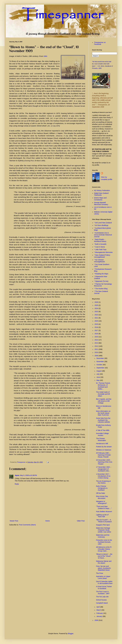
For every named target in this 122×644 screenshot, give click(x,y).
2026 (97, 302)
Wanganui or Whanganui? (102, 502)
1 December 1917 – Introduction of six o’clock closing (103, 476)
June (98, 377)
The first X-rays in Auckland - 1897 (103, 593)
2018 (97, 327)
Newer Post (14, 521)
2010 (97, 352)
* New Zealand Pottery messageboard (102, 256)
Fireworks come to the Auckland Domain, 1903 (104, 542)
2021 (97, 318)
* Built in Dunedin (100, 244)
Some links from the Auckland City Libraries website (103, 420)
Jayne (17, 475)
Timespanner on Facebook (100, 43)
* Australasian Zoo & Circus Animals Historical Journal (103, 235)
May (98, 380)
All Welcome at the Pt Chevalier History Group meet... (104, 549)
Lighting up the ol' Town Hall (102, 516)
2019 (97, 324)
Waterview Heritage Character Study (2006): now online (104, 530)
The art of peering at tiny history (103, 482)
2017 (97, 330)
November (100, 362)
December (100, 358)
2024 (97, 308)
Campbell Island (102, 603)
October (100, 365)
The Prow (100, 573)
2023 (97, 312)
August (99, 371)
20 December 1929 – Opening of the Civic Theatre (104, 462)
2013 (97, 343)
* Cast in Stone (99, 247)
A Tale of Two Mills (103, 430)
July (98, 374)
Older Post (81, 521)
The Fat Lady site (102, 597)
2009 (97, 356)
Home (47, 521)
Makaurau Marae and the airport (104, 562)
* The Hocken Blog (101, 289)
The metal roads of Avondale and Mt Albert (103, 394)
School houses (101, 600)
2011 (97, 349)
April (98, 607)
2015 (97, 337)
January (100, 616)
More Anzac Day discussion (102, 497)
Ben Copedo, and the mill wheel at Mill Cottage (104, 401)
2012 (97, 346)
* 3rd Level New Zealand (103, 223)
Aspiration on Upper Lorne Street (103, 577)
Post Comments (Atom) (27, 525)
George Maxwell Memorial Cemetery (101, 204)
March (99, 610)
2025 (97, 305)
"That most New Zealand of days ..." (104, 507)
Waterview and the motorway (103, 536)
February (100, 613)
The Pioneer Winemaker (101, 439)
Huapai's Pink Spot (103, 525)
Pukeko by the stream (104, 447)
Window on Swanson (104, 450)
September (101, 368)
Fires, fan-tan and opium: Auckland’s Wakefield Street (103, 568)
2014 (97, 340)
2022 (97, 315)
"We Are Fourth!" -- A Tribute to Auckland (104, 521)
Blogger (71, 634)
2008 (97, 620)
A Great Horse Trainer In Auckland (104, 587)
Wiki (45, 56)
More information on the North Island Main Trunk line (103, 413)
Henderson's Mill (102, 444)
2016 (97, 334)
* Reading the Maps (101, 274)
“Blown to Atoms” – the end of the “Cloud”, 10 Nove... (104, 556)
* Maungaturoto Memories (103, 252)
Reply (17, 484)
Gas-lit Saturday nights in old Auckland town (104, 582)
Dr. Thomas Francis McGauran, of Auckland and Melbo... (103, 386)
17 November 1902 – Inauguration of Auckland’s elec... (104, 469)
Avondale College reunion (102, 434)
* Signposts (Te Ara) (101, 281)
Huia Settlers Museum (104, 512)
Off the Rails (101, 493)
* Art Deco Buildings (101, 225)
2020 (97, 321)
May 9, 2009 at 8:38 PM (28, 475)
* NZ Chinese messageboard (99, 261)
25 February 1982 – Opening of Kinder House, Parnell (103, 455)
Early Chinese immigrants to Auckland (102, 488)
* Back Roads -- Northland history (100, 240)
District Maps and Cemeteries (100, 199)
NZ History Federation (102, 190)
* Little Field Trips (100, 250)
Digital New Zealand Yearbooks (101, 194)
